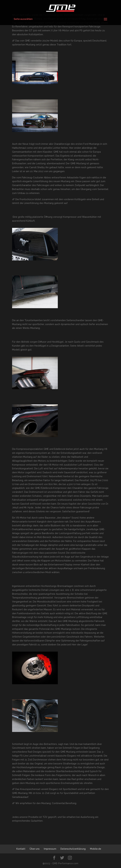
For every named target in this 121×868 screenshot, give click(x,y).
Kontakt (21, 849)
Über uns (35, 849)
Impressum (50, 849)
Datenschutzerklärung (73, 849)
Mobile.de (96, 849)
